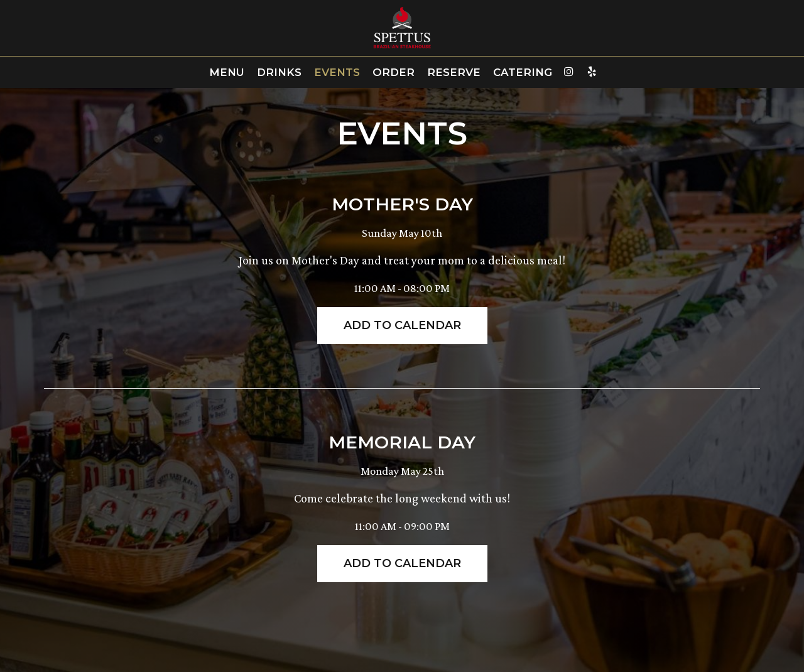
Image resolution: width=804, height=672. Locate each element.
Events (337, 72)
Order (394, 72)
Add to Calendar (402, 325)
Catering (523, 72)
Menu (227, 72)
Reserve (454, 72)
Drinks (279, 72)
